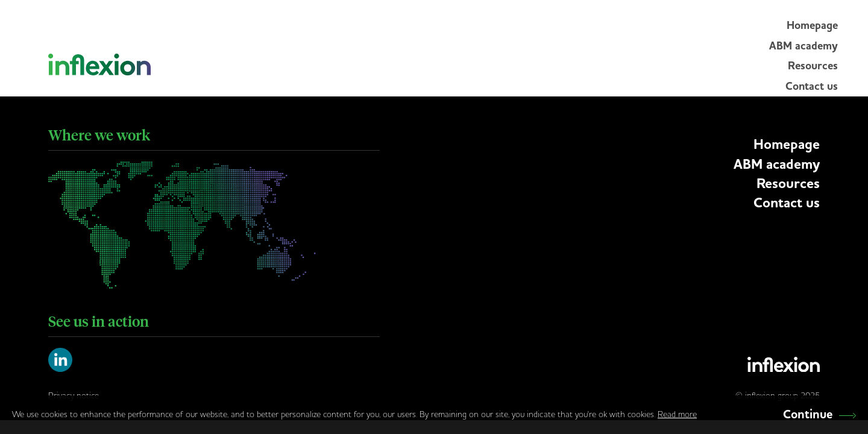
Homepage (812, 25)
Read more (677, 414)
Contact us (812, 86)
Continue (819, 415)
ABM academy (804, 46)
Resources (813, 66)
